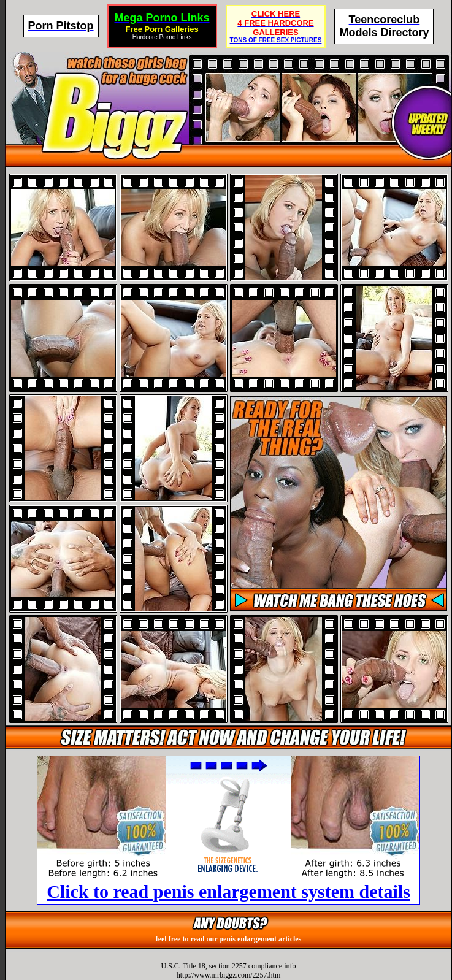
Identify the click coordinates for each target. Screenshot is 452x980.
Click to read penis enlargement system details (228, 891)
